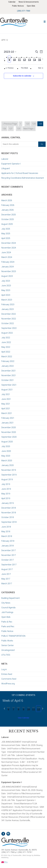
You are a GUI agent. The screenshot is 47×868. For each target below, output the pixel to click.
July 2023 (6, 281)
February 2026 (8, 205)
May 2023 (6, 290)
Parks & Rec (7, 622)
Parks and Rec (8, 626)
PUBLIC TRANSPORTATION (13, 636)
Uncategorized (8, 650)
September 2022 (9, 328)
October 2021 (8, 380)
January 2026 (8, 210)
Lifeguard (6, 168)
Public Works (7, 641)
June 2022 (6, 342)
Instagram (8, 834)
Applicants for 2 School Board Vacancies (20, 173)
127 (11, 128)
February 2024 (8, 262)
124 (34, 124)
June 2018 (6, 527)
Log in (4, 669)
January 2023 (8, 309)
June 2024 (6, 252)
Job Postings (7, 612)
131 (19, 128)
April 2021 (6, 409)
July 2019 (6, 484)
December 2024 (9, 243)
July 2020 (6, 446)
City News (6, 603)
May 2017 (6, 579)
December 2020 (9, 427)
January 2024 (8, 267)
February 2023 (8, 304)
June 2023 (6, 286)
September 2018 (9, 522)
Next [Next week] (41, 68)
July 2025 (6, 229)
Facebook (3, 834)
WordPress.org (8, 684)
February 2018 (8, 541)
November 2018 (9, 513)
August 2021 (7, 390)
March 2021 (7, 413)
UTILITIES (6, 655)
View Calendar (23, 718)
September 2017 (9, 565)
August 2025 (7, 224)
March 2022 (7, 357)
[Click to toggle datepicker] (10, 52)
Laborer (5, 159)
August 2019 (7, 479)
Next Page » (29, 129)
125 (41, 124)
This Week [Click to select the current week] (24, 68)
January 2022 (8, 366)
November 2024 (9, 248)
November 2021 (9, 375)
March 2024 (7, 257)
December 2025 (9, 215)
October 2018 (8, 517)
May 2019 (6, 494)
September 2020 (9, 437)
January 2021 (8, 423)
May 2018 (6, 532)
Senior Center (8, 645)
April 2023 (6, 295)
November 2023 (9, 271)
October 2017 (8, 560)
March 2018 (7, 536)
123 (28, 124)
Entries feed (7, 674)
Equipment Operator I (11, 164)
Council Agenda (8, 608)
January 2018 (8, 546)
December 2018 (9, 508)
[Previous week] (4, 59)
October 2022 (8, 323)
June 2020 (6, 451)
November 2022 (9, 319)
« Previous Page (10, 124)
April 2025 (6, 238)
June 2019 (6, 489)
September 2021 (9, 385)
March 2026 (7, 200)
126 (5, 128)
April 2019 (6, 498)
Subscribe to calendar (22, 76)
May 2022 (6, 347)
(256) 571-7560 (23, 11)
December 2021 (9, 371)
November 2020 (9, 432)
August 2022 (7, 333)
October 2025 (8, 219)
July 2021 (6, 394)
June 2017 (6, 574)
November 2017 (9, 555)
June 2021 (6, 399)
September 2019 (9, 475)
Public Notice (7, 631)
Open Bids (6, 617)
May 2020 (6, 456)
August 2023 (7, 276)
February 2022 (8, 361)
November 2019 (9, 470)
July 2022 (6, 338)
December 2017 (9, 550)
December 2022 (9, 314)
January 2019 (8, 503)
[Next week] (43, 59)
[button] (45, 21)
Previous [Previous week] (10, 68)
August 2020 (7, 442)
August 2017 (7, 569)
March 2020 (7, 461)
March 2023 (7, 300)
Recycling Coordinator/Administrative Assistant (23, 178)
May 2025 (6, 234)
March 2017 (7, 584)
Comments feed (9, 679)
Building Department (11, 598)
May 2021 (6, 404)
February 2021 (8, 418)
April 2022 (6, 352)
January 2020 (8, 465)
